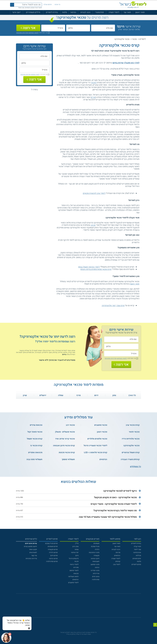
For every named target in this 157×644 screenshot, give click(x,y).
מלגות (65, 12)
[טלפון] (78, 28)
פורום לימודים (136, 564)
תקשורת (97, 556)
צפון (114, 395)
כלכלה (97, 550)
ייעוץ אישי (17, 12)
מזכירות (76, 567)
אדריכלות (96, 574)
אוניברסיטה (137, 553)
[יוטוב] (82, 607)
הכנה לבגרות (85, 12)
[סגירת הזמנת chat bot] (29, 628)
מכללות (138, 556)
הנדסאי (73, 12)
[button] (79, 491)
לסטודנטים (33, 553)
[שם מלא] (103, 28)
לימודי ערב (117, 564)
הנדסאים (117, 556)
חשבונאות (96, 561)
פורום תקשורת (53, 550)
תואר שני (127, 12)
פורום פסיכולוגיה (52, 561)
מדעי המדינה (95, 571)
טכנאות (76, 574)
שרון (25, 395)
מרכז (79, 395)
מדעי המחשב (95, 564)
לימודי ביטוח (74, 564)
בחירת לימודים (52, 12)
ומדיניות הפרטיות (22, 33)
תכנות (77, 561)
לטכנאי (94, 83)
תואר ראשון (140, 12)
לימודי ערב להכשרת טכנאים (94, 193)
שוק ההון (75, 546)
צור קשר (34, 556)
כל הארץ (132, 395)
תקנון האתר (33, 550)
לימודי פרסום (74, 571)
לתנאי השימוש (33, 33)
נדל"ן (77, 543)
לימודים (143, 39)
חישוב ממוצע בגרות (30, 546)
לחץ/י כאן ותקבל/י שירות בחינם (126, 63)
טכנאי (134, 39)
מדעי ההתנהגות (94, 553)
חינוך (77, 556)
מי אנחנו (57, 5)
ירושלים (43, 395)
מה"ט (93, 97)
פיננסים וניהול (74, 559)
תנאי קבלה (137, 546)
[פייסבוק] (77, 607)
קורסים (118, 561)
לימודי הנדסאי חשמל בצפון (89, 267)
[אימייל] (53, 28)
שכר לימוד (137, 550)
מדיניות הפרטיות (31, 559)
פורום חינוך (54, 556)
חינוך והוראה (95, 559)
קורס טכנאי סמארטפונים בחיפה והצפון (96, 269)
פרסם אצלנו (48, 5)
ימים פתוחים (137, 559)
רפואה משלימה (73, 577)
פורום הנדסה (53, 559)
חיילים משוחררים (33, 12)
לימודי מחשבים (73, 583)
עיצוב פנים (96, 577)
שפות (77, 550)
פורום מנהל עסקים (51, 543)
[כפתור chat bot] (6, 638)
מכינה (93, 225)
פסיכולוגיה (96, 580)
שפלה (61, 395)
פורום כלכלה (53, 553)
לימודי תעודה (114, 12)
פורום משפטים (53, 546)
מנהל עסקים (95, 546)
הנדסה (97, 567)
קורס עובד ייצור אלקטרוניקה (113, 306)
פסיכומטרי (99, 12)
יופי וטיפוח (75, 553)
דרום (96, 395)
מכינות (118, 553)
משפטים (96, 543)
